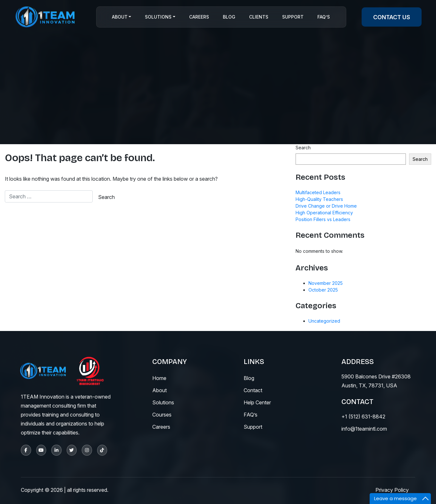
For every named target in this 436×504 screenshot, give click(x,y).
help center (257, 402)
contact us (392, 17)
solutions (163, 402)
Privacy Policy (392, 490)
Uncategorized (324, 321)
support (253, 427)
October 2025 (323, 290)
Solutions (158, 17)
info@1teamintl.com (364, 429)
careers (161, 427)
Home (159, 378)
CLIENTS (259, 17)
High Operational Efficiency (324, 213)
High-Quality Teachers (319, 199)
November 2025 (326, 283)
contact (253, 390)
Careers (199, 17)
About (120, 17)
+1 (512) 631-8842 (363, 417)
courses (162, 415)
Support (293, 17)
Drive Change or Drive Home (326, 206)
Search (303, 148)
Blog (229, 17)
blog (249, 378)
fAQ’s (251, 415)
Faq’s (324, 17)
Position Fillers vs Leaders (323, 219)
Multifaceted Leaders (318, 192)
